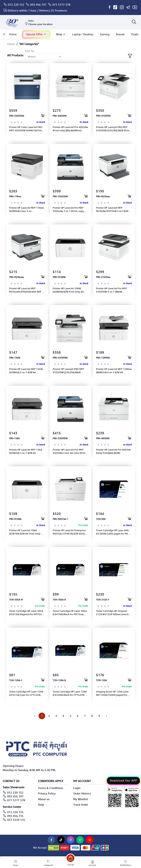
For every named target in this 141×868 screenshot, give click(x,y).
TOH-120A (101, 680)
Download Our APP (123, 781)
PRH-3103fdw (103, 277)
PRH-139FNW (103, 358)
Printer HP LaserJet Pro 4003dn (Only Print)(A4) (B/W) (113, 451)
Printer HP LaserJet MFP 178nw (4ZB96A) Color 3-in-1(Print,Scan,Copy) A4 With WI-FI (27, 210)
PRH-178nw (15, 197)
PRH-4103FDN (103, 116)
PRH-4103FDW (60, 358)
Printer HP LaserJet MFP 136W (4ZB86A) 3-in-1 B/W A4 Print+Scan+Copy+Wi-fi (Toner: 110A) (27, 371)
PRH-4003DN (103, 438)
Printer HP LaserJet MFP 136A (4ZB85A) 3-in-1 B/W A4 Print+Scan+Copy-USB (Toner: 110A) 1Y (26, 451)
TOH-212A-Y (103, 600)
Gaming (105, 34)
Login (77, 788)
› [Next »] (106, 716)
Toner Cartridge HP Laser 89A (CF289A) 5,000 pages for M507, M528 (114, 532)
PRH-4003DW (60, 116)
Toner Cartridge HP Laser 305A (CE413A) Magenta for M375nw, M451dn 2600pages (27, 613)
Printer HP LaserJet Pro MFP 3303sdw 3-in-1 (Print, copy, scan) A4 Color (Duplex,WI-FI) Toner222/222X (69, 210)
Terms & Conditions (51, 788)
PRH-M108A (15, 519)
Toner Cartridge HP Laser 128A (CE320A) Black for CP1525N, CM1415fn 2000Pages (70, 693)
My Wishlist (81, 799)
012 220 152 (16, 5)
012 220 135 (15, 812)
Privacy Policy (47, 794)
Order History (82, 794)
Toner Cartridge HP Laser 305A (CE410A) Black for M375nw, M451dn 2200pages (70, 613)
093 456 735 (15, 816)
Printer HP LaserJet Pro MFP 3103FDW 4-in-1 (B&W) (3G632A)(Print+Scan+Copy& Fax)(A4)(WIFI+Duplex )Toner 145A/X (112, 290)
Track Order (81, 805)
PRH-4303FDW (17, 116)
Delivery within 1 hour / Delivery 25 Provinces (37, 11)
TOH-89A (101, 519)
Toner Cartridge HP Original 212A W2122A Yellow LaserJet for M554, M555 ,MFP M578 (113, 613)
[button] (36, 34)
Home (11, 44)
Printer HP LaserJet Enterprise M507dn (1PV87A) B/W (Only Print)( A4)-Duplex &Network (69, 532)
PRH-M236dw (103, 197)
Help (41, 805)
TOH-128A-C (16, 680)
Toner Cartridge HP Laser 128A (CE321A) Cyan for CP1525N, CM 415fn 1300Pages (27, 693)
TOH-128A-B (59, 680)
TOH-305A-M (16, 600)
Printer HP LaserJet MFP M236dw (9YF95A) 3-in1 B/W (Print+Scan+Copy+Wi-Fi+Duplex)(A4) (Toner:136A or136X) (112, 210)
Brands (120, 34)
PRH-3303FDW (60, 438)
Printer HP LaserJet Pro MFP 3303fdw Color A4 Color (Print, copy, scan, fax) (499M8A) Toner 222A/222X (70, 451)
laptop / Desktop (83, 34)
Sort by (29, 51)
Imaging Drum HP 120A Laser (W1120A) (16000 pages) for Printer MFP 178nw (112, 693)
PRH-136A (14, 438)
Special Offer (36, 34)
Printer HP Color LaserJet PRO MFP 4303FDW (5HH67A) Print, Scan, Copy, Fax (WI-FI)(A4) (26, 129)
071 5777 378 (61, 5)
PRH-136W (15, 358)
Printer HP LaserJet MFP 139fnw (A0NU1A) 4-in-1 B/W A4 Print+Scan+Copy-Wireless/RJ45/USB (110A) (114, 371)
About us (44, 799)
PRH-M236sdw (17, 277)
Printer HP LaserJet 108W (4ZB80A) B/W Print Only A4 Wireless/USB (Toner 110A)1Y (69, 290)
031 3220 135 (16, 820)
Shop (61, 34)
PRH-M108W (59, 277)
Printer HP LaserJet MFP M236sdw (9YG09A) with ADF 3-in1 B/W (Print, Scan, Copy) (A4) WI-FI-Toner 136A (27, 290)
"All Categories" (29, 44)
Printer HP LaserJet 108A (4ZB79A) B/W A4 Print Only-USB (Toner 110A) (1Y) (25, 532)
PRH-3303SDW (60, 197)
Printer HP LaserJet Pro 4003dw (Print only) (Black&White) (70, 129)
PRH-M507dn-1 (60, 519)
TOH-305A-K (59, 600)
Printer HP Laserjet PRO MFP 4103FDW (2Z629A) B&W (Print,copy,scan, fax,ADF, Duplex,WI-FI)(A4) (68, 371)
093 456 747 (38, 5)
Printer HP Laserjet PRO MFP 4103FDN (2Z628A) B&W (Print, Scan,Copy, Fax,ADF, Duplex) (113, 129)
